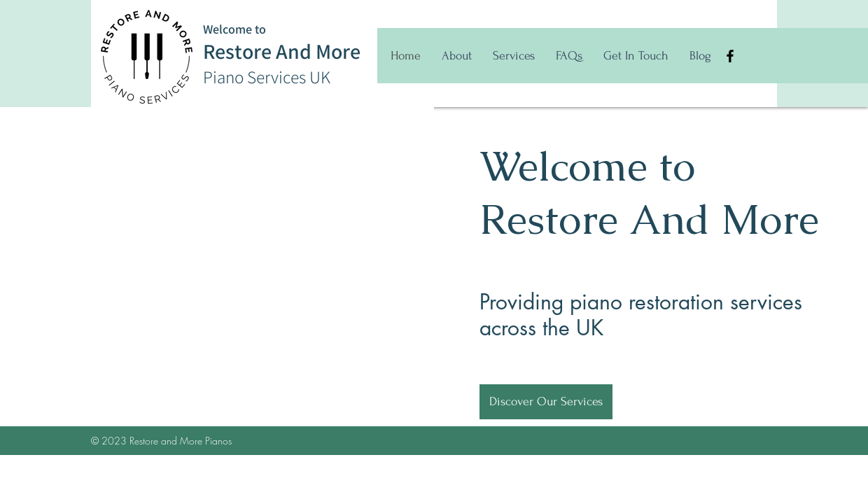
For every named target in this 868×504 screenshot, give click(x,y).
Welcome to (234, 29)
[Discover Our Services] (546, 402)
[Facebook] (730, 56)
